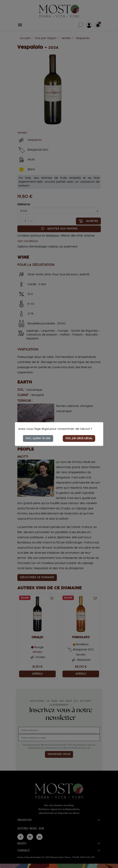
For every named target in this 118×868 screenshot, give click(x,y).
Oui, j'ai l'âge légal (79, 438)
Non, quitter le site (38, 438)
